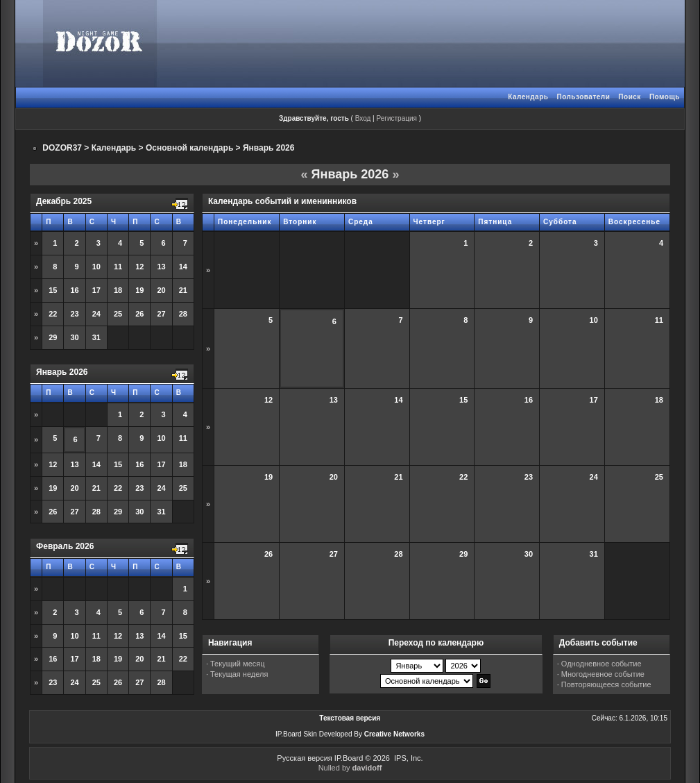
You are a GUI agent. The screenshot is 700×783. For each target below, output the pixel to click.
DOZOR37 (62, 148)
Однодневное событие (601, 664)
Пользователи (583, 97)
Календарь (528, 97)
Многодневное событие (603, 674)
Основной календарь (189, 148)
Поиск (630, 97)
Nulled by (350, 768)
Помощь (665, 97)
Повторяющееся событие (606, 684)
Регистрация (396, 118)
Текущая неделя (239, 674)
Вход (363, 118)
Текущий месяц (238, 664)
